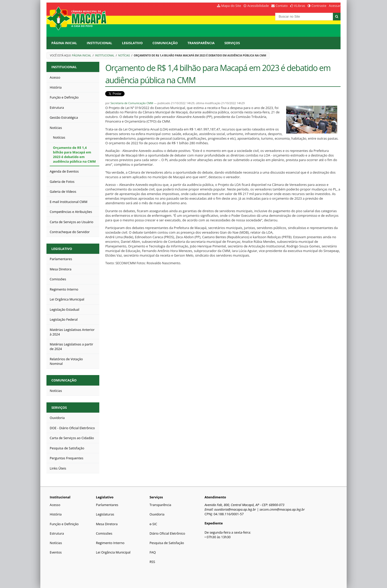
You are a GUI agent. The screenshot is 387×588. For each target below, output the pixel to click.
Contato (282, 6)
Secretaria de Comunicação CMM (132, 103)
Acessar (335, 6)
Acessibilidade (258, 6)
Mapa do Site (231, 6)
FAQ (153, 552)
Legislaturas (105, 514)
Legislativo (132, 43)
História (56, 514)
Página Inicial (64, 43)
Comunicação (165, 43)
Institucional (99, 43)
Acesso (55, 505)
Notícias (124, 55)
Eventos (56, 552)
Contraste (319, 6)
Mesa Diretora (107, 524)
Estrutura (57, 533)
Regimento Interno (110, 543)
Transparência (201, 43)
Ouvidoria (157, 514)
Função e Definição (64, 524)
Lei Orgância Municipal (113, 552)
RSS (152, 562)
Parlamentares (107, 505)
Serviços (232, 43)
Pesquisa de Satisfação (167, 543)
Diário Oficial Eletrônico (167, 533)
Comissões (104, 533)
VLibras (300, 6)
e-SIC (153, 524)
